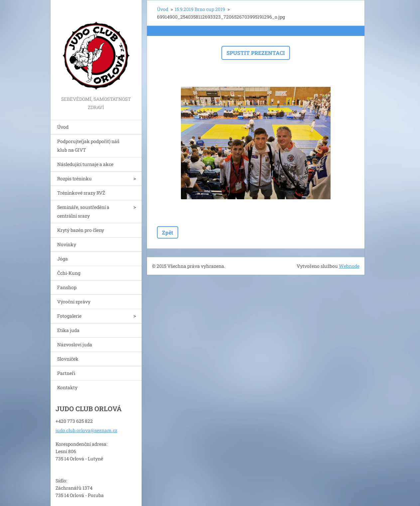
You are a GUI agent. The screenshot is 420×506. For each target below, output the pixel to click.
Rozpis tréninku (74, 178)
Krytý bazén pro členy (81, 230)
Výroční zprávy (74, 302)
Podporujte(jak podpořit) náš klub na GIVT (88, 146)
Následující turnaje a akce (85, 164)
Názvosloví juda (75, 344)
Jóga (63, 259)
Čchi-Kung (69, 273)
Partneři (66, 373)
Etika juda (68, 330)
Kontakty (67, 387)
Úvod (63, 127)
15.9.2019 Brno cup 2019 (200, 9)
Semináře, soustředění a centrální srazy (83, 211)
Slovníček (68, 359)
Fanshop (67, 287)
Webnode (349, 266)
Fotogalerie (69, 316)
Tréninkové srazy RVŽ (81, 193)
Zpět (168, 232)
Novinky (67, 244)
